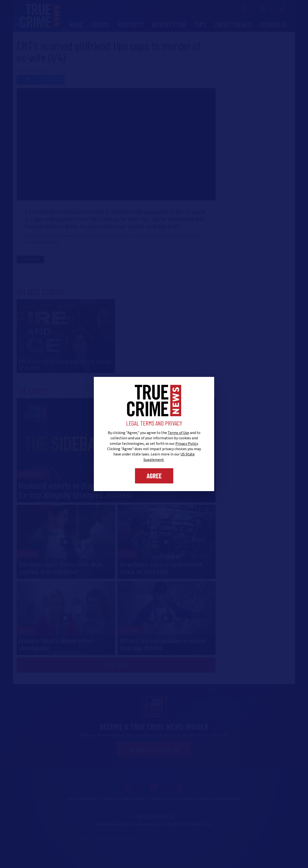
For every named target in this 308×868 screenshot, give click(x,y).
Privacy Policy (187, 444)
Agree (154, 476)
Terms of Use (178, 433)
